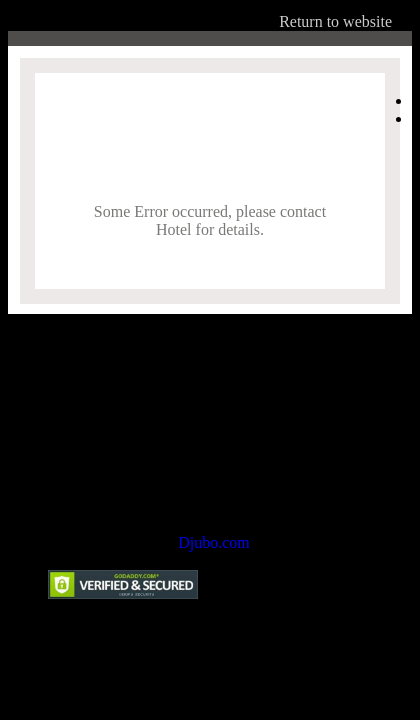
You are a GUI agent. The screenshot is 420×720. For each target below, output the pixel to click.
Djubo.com (214, 542)
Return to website (335, 21)
